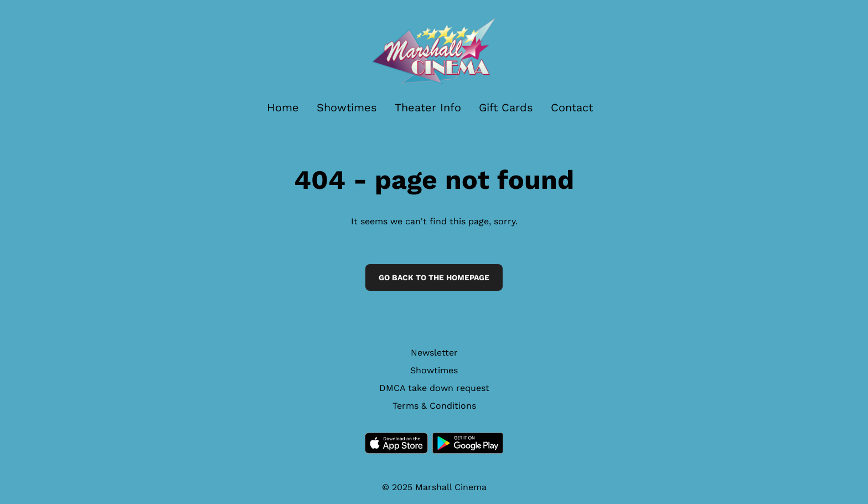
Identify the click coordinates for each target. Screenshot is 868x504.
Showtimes (434, 370)
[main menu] (430, 108)
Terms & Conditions (434, 406)
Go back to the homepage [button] (434, 277)
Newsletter (434, 353)
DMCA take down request (434, 388)
